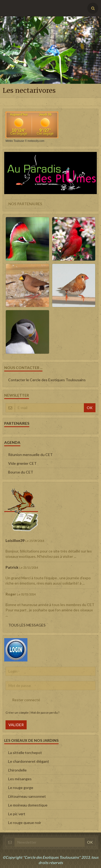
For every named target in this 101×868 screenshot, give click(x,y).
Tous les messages (27, 625)
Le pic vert (17, 814)
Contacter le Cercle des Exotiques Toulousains (47, 380)
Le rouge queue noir (25, 823)
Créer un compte (17, 713)
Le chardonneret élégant (29, 761)
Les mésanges (20, 779)
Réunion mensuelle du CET (30, 455)
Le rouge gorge (21, 788)
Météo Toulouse (15, 141)
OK (90, 408)
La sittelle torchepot (25, 753)
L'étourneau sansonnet (27, 796)
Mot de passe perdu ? (45, 713)
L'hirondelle (17, 770)
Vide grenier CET (22, 463)
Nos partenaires (25, 204)
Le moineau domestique (28, 805)
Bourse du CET (21, 472)
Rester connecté (23, 700)
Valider (16, 725)
